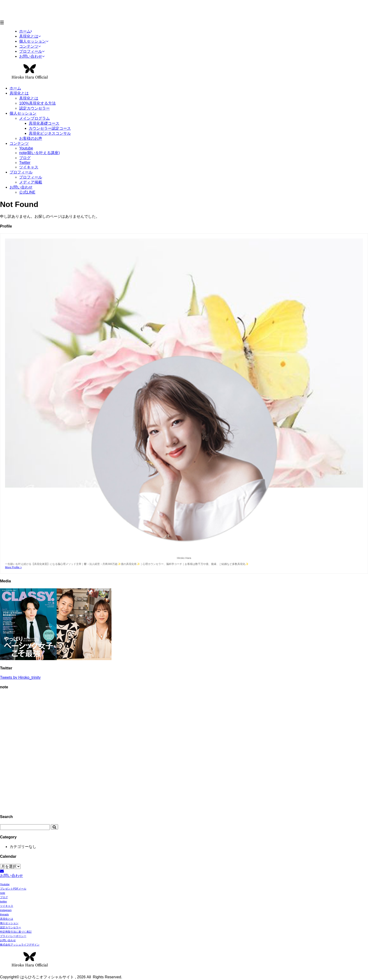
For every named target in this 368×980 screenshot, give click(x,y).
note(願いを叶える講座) (39, 153)
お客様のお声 (31, 138)
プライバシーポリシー (13, 936)
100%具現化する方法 (37, 103)
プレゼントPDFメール (13, 889)
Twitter (25, 163)
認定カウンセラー (34, 108)
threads (4, 914)
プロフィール (21, 172)
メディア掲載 (31, 182)
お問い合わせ (21, 187)
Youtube (26, 148)
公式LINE (27, 192)
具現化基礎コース (44, 123)
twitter (3, 902)
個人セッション (23, 113)
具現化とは (19, 93)
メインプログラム (34, 118)
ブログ (25, 158)
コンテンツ (19, 143)
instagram (6, 910)
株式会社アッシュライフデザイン (20, 945)
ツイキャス (29, 167)
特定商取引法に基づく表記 (16, 932)
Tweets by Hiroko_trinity (20, 677)
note (3, 893)
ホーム (15, 88)
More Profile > (13, 567)
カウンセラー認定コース (50, 128)
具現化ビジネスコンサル (50, 133)
